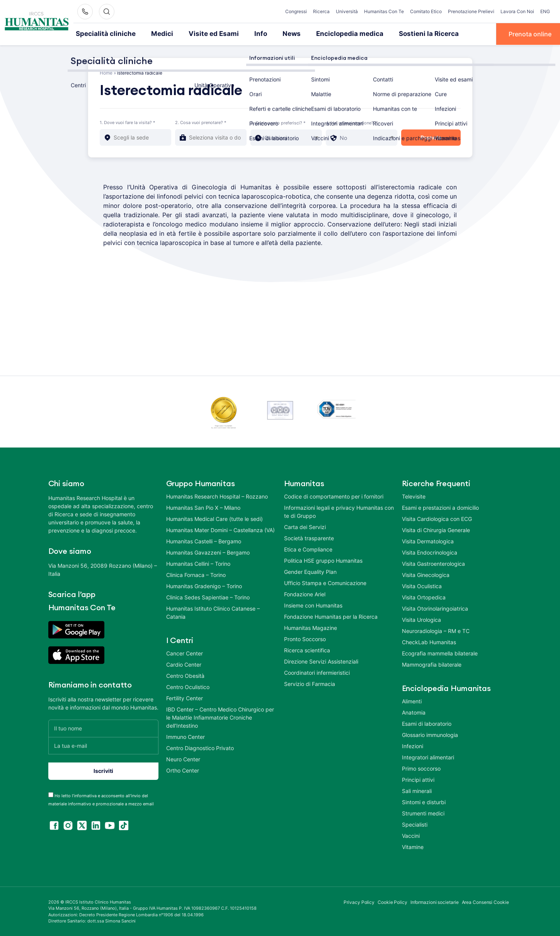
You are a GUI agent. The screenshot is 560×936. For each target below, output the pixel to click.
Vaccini (411, 835)
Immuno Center (186, 736)
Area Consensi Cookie (485, 901)
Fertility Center (185, 697)
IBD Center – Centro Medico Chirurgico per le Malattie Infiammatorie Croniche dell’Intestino (220, 717)
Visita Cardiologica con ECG (437, 518)
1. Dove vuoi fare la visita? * (128, 122)
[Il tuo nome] (103, 728)
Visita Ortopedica (424, 596)
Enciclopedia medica (329, 34)
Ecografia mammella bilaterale (440, 653)
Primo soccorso (421, 768)
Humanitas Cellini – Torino (198, 563)
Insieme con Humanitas (313, 605)
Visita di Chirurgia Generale (436, 529)
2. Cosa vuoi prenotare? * (201, 122)
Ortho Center (183, 770)
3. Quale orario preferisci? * (278, 122)
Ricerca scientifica (307, 649)
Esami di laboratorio (427, 723)
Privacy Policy (359, 901)
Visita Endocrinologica (430, 552)
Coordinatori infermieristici (317, 672)
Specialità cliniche (102, 34)
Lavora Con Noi (517, 11)
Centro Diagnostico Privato (200, 747)
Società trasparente (309, 537)
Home (106, 72)
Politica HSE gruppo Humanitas (323, 560)
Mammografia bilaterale (432, 664)
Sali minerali (417, 790)
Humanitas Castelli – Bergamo (204, 540)
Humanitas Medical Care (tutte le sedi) (214, 518)
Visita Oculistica (422, 585)
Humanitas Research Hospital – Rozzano (217, 496)
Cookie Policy (392, 901)
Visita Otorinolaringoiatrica (435, 608)
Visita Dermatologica (428, 540)
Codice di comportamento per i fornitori (334, 496)
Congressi (296, 11)
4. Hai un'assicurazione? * (351, 122)
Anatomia (414, 712)
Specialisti (415, 824)
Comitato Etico (426, 11)
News (275, 34)
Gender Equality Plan (310, 571)
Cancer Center (185, 653)
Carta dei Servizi (305, 526)
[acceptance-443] (51, 794)
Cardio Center (184, 664)
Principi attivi (418, 779)
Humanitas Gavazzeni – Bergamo (208, 552)
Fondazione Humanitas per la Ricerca (331, 616)
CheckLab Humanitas (429, 641)
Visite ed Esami (201, 34)
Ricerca (321, 11)
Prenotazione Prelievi (471, 11)
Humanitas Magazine (311, 627)
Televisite (414, 496)
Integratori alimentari (428, 756)
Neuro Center (183, 758)
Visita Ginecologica (426, 574)
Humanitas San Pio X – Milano (203, 507)
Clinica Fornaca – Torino (196, 574)
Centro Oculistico (188, 686)
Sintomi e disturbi (424, 801)
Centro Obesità (185, 675)
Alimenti (412, 700)
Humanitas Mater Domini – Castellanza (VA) (220, 529)
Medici (154, 34)
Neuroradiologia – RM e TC (436, 630)
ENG (545, 11)
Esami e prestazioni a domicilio (440, 507)
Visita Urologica (421, 619)
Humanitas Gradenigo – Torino (204, 585)
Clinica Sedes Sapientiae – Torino (208, 596)
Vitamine (413, 846)
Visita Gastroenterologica (433, 563)
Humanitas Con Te (384, 11)
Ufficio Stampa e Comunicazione (325, 582)
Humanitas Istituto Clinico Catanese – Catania (213, 612)
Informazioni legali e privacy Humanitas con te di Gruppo (339, 511)
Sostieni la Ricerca (401, 34)
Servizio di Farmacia (310, 683)
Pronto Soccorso (305, 638)
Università (347, 11)
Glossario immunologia (430, 734)
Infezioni (413, 745)
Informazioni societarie (435, 901)
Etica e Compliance (308, 549)
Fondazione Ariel (305, 593)
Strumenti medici (423, 813)
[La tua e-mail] (103, 745)
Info (245, 34)
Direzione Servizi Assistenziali (321, 661)
